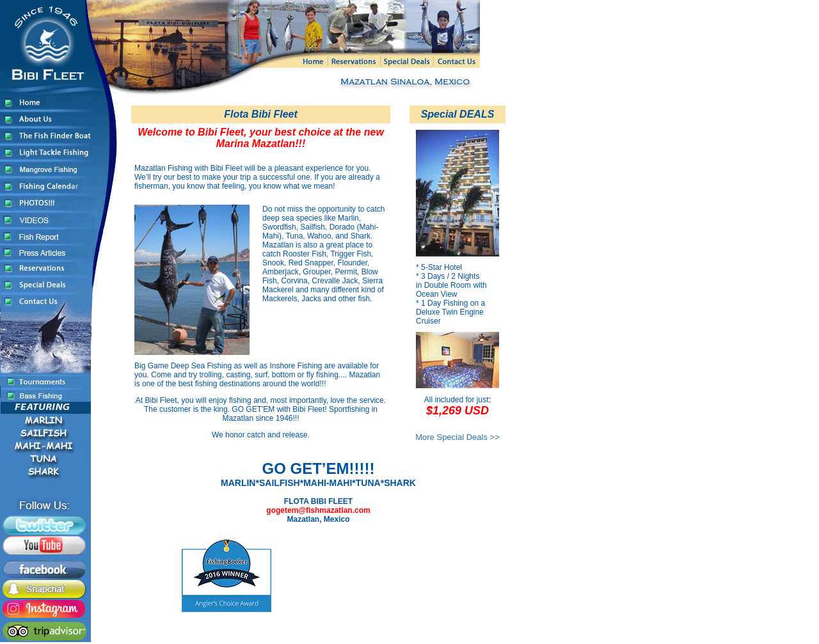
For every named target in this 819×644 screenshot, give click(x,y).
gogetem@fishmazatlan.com (318, 510)
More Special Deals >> (457, 437)
